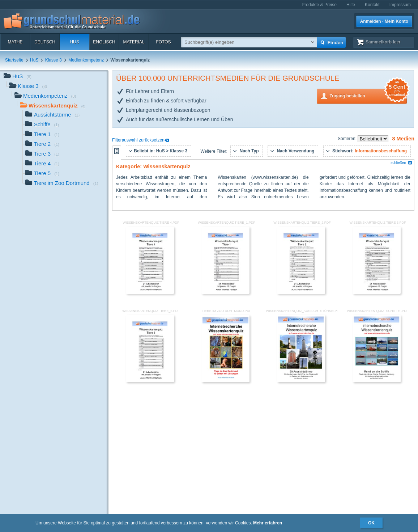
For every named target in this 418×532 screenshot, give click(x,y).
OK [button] (371, 523)
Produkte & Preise (319, 5)
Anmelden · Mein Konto (384, 21)
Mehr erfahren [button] (268, 523)
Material (134, 42)
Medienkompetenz (86, 60)
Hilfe (351, 5)
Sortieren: (348, 139)
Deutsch (45, 42)
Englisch (104, 42)
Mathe (15, 42)
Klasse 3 (54, 60)
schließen (401, 163)
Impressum (400, 5)
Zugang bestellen (368, 95)
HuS (74, 42)
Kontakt (372, 5)
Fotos (163, 42)
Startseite (14, 60)
